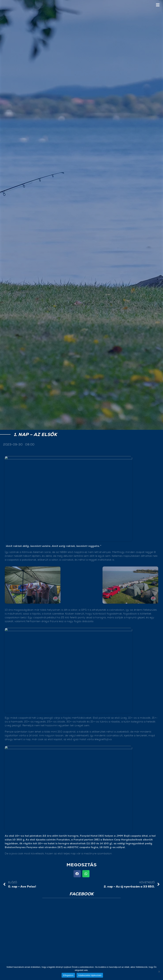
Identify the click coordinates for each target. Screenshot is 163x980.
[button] (77, 874)
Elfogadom (68, 975)
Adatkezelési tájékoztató (90, 975)
